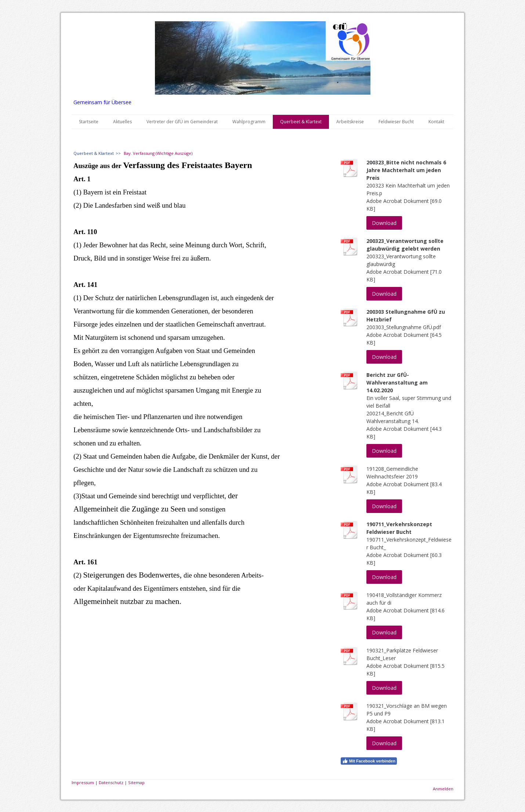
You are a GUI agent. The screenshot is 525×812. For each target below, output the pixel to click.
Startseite (89, 122)
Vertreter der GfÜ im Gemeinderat (182, 122)
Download (384, 223)
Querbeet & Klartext (301, 122)
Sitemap (136, 782)
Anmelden (443, 789)
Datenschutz (111, 782)
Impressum (83, 782)
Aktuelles (122, 122)
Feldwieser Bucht (396, 122)
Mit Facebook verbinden (369, 761)
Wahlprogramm (249, 122)
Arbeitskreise (350, 122)
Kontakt (436, 122)
